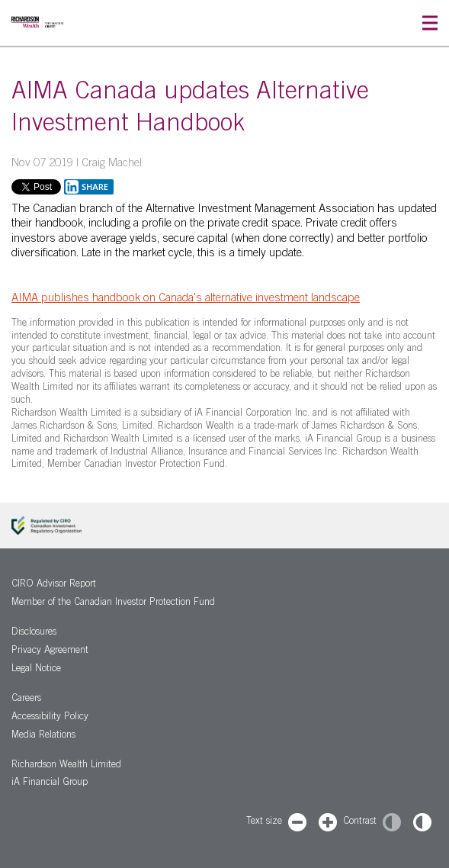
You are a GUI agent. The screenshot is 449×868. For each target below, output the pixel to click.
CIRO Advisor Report (54, 585)
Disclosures (34, 633)
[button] (430, 23)
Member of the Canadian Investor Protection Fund (113, 603)
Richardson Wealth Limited (66, 765)
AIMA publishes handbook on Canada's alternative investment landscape (186, 299)
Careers (26, 699)
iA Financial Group (50, 783)
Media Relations (43, 736)
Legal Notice (36, 669)
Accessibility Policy (50, 717)
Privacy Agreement (50, 651)
